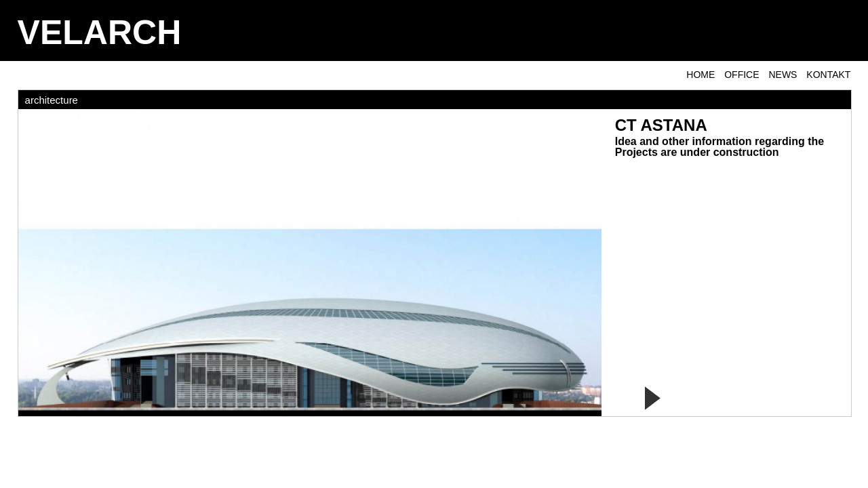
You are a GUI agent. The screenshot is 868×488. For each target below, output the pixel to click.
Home (701, 75)
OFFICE (742, 75)
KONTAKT (828, 75)
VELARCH (100, 33)
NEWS (783, 75)
